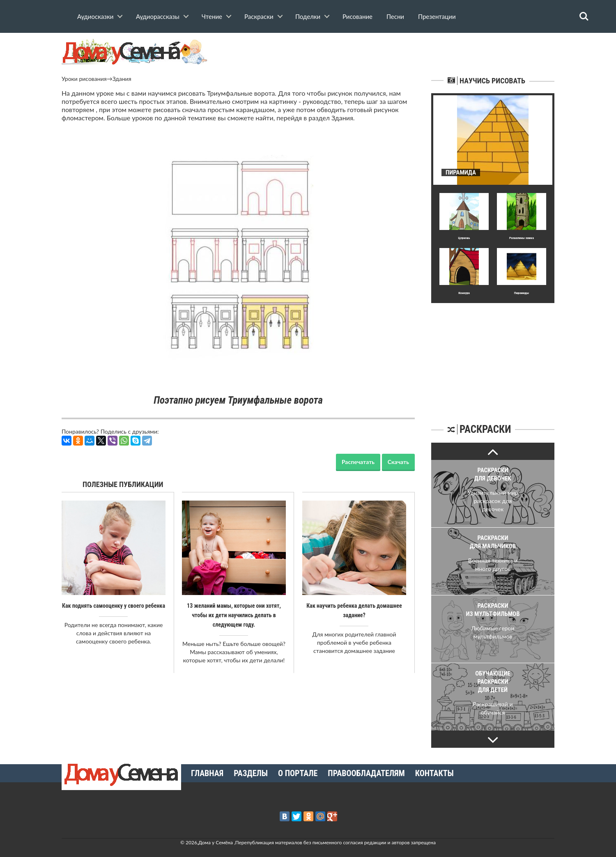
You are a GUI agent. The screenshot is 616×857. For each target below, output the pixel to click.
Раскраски (259, 16)
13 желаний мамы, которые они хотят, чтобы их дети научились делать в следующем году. (234, 615)
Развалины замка (522, 238)
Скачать (398, 462)
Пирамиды (522, 293)
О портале (298, 773)
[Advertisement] (493, 354)
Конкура (464, 293)
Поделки (308, 16)
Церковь (464, 238)
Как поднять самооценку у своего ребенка (113, 606)
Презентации (437, 16)
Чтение (212, 16)
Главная (207, 773)
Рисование (357, 16)
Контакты (434, 773)
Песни (395, 16)
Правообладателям (366, 773)
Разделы (251, 773)
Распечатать (358, 462)
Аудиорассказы (158, 16)
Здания (122, 79)
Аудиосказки (95, 16)
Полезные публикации (123, 484)
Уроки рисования (84, 79)
